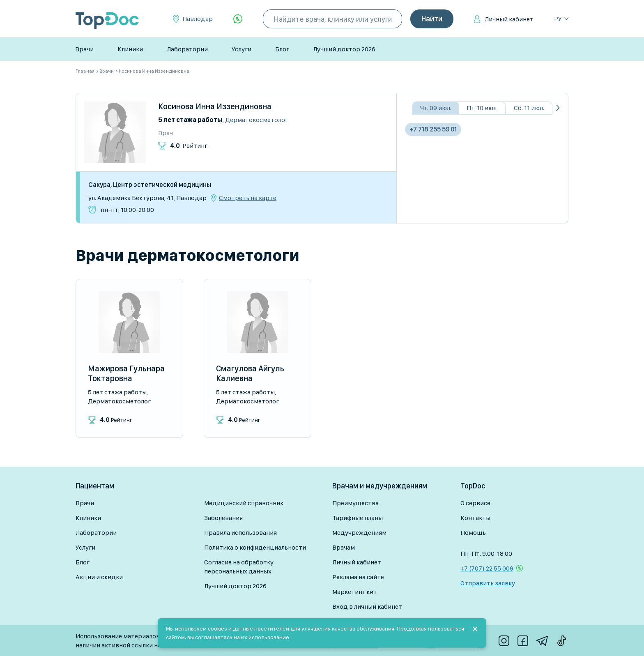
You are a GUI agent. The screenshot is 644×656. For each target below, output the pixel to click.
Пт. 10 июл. (482, 108)
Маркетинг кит (355, 592)
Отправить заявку (488, 583)
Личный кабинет (509, 19)
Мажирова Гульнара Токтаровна (126, 373)
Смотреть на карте (248, 198)
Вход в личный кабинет (367, 607)
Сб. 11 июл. (529, 108)
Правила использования (240, 533)
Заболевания (223, 518)
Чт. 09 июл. (436, 108)
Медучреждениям (359, 533)
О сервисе (475, 503)
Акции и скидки (99, 577)
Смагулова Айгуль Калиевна (250, 373)
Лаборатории (187, 49)
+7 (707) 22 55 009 (487, 568)
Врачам (344, 547)
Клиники (130, 49)
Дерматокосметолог (256, 120)
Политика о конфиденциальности (255, 547)
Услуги (241, 49)
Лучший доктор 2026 (344, 49)
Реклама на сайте (358, 577)
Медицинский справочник (244, 503)
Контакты (475, 518)
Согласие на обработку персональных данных (239, 567)
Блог (282, 49)
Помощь (473, 533)
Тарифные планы (358, 518)
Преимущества (355, 503)
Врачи (84, 49)
